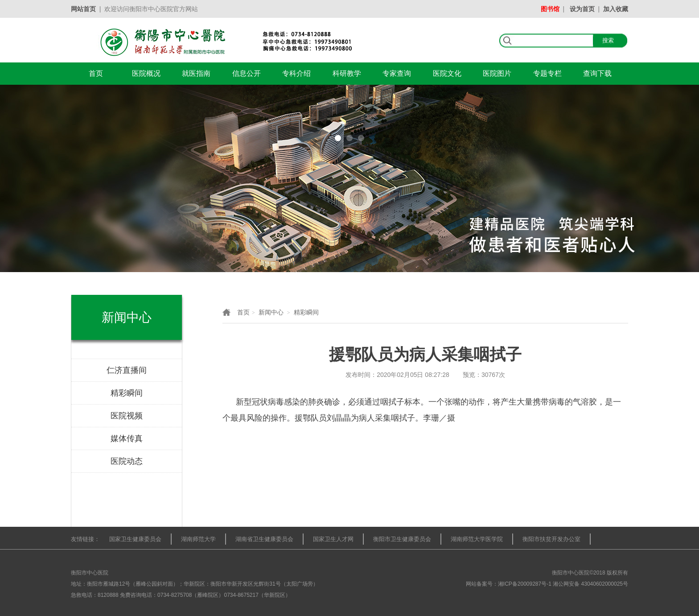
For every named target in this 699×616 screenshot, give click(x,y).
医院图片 (497, 73)
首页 (96, 73)
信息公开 (247, 73)
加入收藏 (616, 9)
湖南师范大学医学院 (477, 539)
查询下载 (597, 73)
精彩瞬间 (306, 312)
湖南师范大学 (198, 539)
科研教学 (347, 73)
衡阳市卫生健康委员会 (402, 539)
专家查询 (397, 73)
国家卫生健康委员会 (135, 539)
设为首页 (582, 9)
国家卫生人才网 (333, 539)
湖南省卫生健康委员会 (264, 539)
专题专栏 (547, 73)
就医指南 (196, 73)
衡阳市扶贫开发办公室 (551, 539)
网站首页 (83, 9)
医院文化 (447, 73)
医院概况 (146, 73)
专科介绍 (296, 73)
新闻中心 (271, 312)
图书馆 (550, 9)
